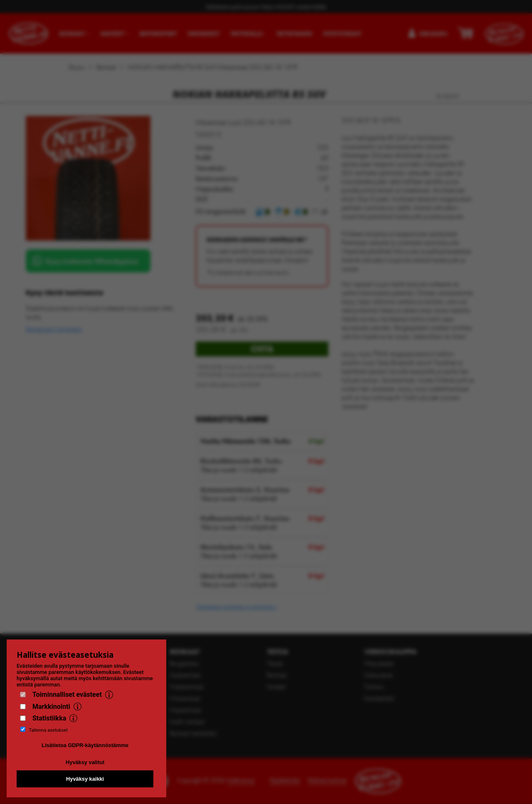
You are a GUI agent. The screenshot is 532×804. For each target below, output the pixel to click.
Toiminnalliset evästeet (67, 695)
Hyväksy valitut (85, 762)
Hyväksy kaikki (85, 779)
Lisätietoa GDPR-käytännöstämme (85, 745)
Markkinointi (51, 707)
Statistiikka (49, 718)
